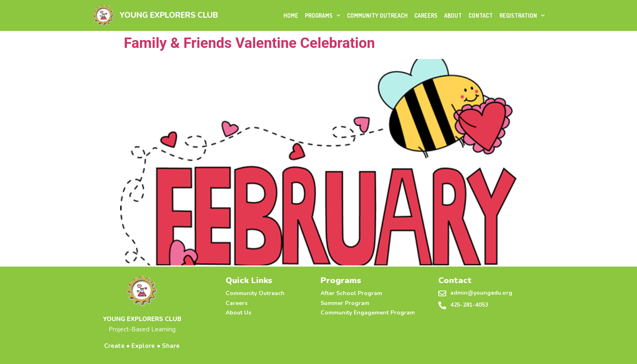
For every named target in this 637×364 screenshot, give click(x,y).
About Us (238, 313)
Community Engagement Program (368, 313)
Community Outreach (377, 15)
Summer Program (345, 303)
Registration (522, 15)
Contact (481, 15)
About (453, 15)
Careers (426, 15)
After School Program (351, 293)
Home (291, 15)
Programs (323, 15)
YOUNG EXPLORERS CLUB (169, 15)
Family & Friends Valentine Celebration (248, 43)
